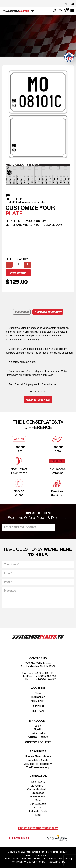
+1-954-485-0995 (45, 673)
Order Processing (52, 862)
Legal (28, 856)
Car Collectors (38, 804)
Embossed (38, 793)
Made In (38, 701)
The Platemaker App (38, 768)
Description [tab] (22, 312)
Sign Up (38, 730)
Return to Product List (38, 400)
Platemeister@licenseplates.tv (38, 828)
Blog (38, 815)
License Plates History (38, 757)
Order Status (38, 733)
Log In (38, 726)
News (38, 693)
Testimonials (38, 697)
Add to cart (18, 273)
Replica (38, 808)
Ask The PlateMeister (38, 764)
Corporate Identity (38, 789)
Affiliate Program (38, 737)
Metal (38, 800)
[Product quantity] (18, 265)
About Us (38, 689)
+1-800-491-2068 (46, 676)
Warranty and (24, 862)
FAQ (41, 711)
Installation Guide (38, 760)
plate (14, 214)
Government (38, 786)
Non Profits (38, 782)
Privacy (42, 856)
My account (38, 721)
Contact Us (38, 659)
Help (35, 711)
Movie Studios (38, 797)
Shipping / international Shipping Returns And (38, 859)
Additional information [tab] (48, 312)
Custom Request (38, 743)
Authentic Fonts (38, 811)
